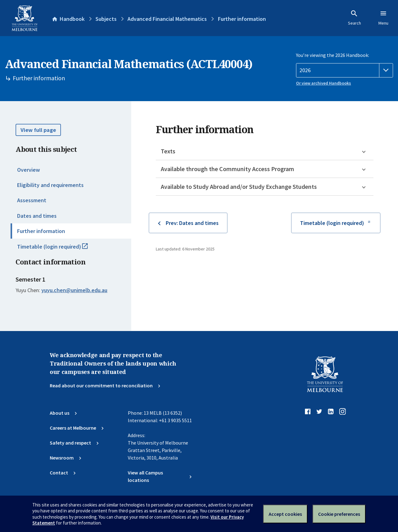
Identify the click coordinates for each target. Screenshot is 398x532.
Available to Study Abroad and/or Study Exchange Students (239, 187)
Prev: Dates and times (192, 223)
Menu (383, 18)
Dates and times (37, 216)
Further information (41, 231)
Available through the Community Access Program (227, 169)
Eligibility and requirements (50, 185)
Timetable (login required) (59, 249)
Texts (168, 151)
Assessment (32, 200)
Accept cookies (285, 514)
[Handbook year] (345, 70)
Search (354, 18)
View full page (38, 130)
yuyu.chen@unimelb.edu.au (74, 290)
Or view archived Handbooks (324, 83)
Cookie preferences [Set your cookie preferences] (339, 514)
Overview (28, 170)
